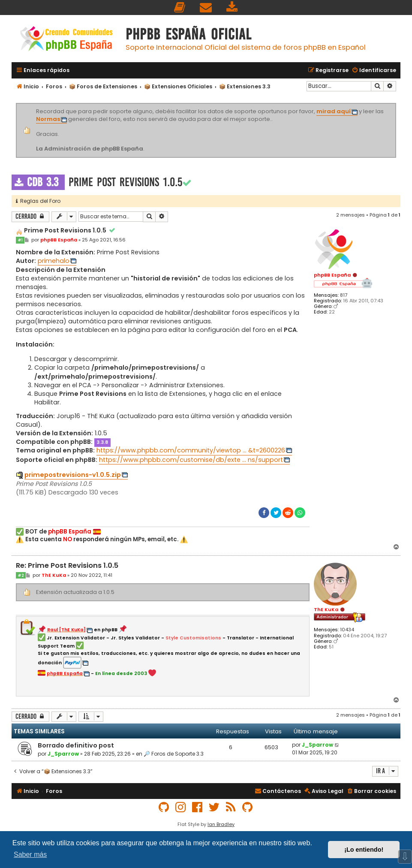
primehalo (54, 261)
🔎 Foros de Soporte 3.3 (174, 754)
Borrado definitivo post (76, 745)
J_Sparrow (63, 754)
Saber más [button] (30, 854)
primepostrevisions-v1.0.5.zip (73, 475)
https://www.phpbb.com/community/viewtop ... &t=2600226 (191, 450)
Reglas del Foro (38, 201)
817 (344, 295)
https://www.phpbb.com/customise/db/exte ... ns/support (191, 460)
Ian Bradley (221, 824)
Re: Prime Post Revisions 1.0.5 (67, 566)
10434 (347, 630)
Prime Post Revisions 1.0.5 (125, 182)
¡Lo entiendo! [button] (364, 850)
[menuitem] (180, 8)
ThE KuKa (326, 609)
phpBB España (332, 275)
